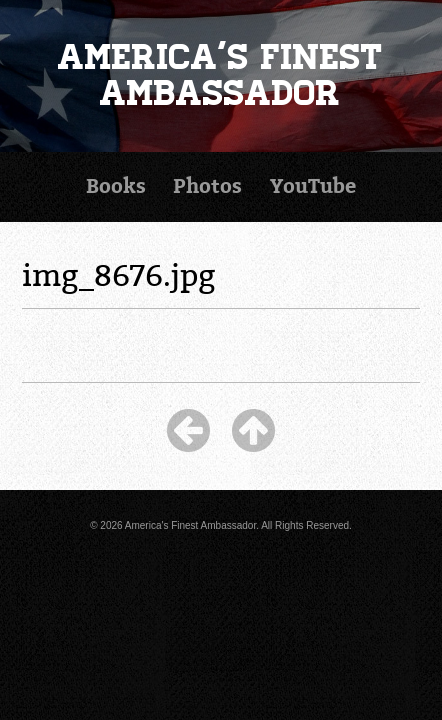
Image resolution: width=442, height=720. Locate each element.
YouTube (313, 186)
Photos (207, 186)
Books (116, 186)
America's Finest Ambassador (220, 75)
